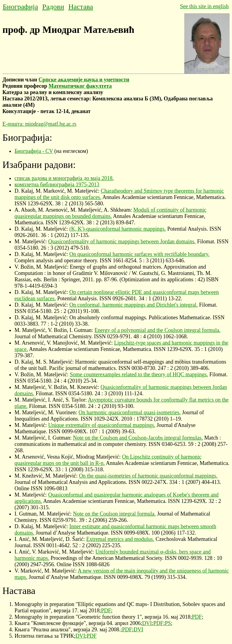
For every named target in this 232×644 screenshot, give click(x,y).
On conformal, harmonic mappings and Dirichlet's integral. (133, 305)
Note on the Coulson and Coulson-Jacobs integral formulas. (138, 438)
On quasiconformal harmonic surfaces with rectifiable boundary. (139, 254)
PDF (106, 611)
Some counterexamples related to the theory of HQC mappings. (139, 374)
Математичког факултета (80, 86)
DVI (147, 623)
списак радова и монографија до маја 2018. (64, 178)
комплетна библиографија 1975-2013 (57, 185)
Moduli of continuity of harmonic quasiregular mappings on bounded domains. (110, 213)
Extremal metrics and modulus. (120, 539)
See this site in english (204, 6)
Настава (81, 7)
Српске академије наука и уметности (84, 80)
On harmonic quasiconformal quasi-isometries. (130, 412)
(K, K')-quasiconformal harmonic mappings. (118, 229)
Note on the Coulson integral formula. (114, 514)
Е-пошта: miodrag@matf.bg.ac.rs (39, 124)
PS (168, 623)
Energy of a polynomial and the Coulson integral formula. (158, 330)
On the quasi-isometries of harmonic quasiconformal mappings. (148, 476)
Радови (53, 7)
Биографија (20, 7)
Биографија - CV (34, 151)
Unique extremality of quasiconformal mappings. (101, 425)
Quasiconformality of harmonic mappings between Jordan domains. (122, 241)
